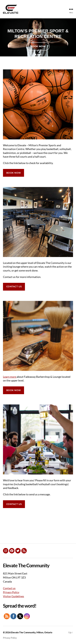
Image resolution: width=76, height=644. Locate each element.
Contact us (9, 588)
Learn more (10, 377)
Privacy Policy (11, 592)
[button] (35, 54)
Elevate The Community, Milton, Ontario (32, 632)
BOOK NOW (14, 173)
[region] (38, 37)
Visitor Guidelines (14, 596)
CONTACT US (14, 286)
